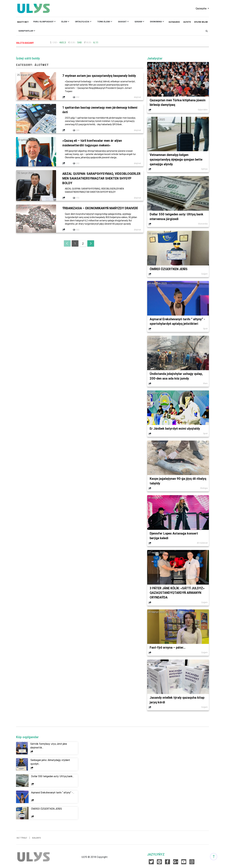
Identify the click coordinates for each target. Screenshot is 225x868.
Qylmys (204, 169)
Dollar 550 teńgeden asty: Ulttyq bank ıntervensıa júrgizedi (177, 217)
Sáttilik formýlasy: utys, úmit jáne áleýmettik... (49, 747)
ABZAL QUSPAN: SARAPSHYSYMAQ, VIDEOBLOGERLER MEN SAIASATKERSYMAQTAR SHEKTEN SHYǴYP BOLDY (97, 179)
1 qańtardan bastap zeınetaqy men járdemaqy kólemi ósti (100, 110)
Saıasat (123, 22)
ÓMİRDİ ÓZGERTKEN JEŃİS (169, 269)
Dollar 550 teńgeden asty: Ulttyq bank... (52, 777)
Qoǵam (139, 22)
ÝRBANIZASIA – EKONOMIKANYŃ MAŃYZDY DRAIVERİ (101, 209)
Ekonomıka (157, 22)
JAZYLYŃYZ (156, 856)
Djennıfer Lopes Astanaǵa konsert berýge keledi (174, 536)
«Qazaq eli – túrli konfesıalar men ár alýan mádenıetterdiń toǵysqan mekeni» (92, 143)
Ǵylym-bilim (201, 22)
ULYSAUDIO (174, 22)
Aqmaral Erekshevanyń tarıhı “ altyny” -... (53, 794)
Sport (205, 329)
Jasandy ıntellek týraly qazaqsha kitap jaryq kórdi (177, 701)
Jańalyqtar (155, 58)
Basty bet (23, 22)
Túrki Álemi (105, 22)
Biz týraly (22, 839)
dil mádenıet (202, 544)
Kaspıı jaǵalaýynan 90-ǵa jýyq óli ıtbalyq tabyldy (173, 482)
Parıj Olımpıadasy (44, 22)
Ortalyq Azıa (83, 22)
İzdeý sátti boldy (28, 58)
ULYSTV (187, 22)
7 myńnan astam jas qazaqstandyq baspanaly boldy (99, 76)
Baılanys (36, 839)
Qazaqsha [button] (201, 8)
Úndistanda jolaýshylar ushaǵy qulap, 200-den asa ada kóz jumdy (176, 377)
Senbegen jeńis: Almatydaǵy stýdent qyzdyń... (50, 763)
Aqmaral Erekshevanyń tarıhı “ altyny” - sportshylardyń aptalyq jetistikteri (178, 322)
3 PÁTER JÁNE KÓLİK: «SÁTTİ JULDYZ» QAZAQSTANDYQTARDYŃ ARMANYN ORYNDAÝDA (178, 594)
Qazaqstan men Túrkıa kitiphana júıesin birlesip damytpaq (178, 102)
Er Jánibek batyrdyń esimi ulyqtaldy (175, 429)
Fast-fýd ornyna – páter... (168, 649)
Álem (65, 22)
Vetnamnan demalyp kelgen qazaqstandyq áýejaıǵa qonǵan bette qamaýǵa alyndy (176, 160)
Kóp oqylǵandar (27, 738)
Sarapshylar (27, 31)
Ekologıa (204, 489)
